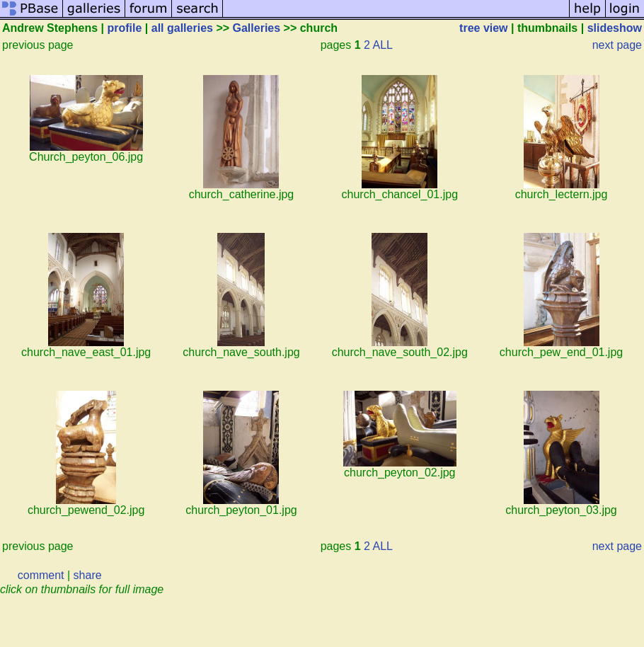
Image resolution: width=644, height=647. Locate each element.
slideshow (615, 28)
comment (41, 575)
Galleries (257, 28)
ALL (383, 45)
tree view (483, 28)
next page (617, 45)
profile (125, 28)
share (88, 575)
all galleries (182, 28)
